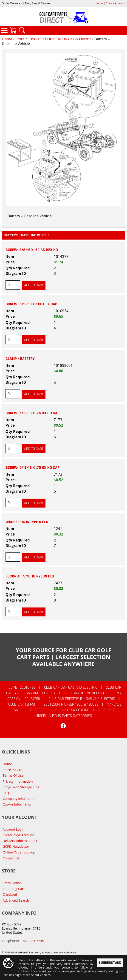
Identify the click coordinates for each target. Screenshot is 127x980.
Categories (4, 30)
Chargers (38, 710)
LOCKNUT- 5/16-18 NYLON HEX (30, 576)
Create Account (116, 3)
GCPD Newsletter (16, 846)
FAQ (6, 793)
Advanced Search (16, 900)
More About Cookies (37, 975)
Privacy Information (18, 781)
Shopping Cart (14, 889)
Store (20, 39)
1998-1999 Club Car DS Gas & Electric (59, 39)
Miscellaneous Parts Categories (64, 716)
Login (99, 3)
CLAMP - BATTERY (20, 359)
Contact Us (11, 858)
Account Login (14, 829)
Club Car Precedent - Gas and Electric (82, 699)
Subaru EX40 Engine (72, 710)
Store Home (12, 883)
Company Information (20, 799)
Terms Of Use (13, 775)
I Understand (110, 962)
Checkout (10, 894)
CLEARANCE (107, 710)
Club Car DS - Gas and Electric (71, 687)
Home (7, 39)
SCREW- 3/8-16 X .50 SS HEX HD (32, 250)
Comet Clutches (22, 687)
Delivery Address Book (20, 841)
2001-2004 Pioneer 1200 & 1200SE (71, 704)
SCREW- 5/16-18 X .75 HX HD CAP (32, 413)
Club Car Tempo (22, 704)
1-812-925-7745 (32, 941)
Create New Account (18, 835)
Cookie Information (18, 804)
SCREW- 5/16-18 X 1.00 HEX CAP (31, 304)
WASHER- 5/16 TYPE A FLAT (28, 522)
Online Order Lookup (19, 852)
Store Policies (13, 770)
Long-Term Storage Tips (21, 787)
